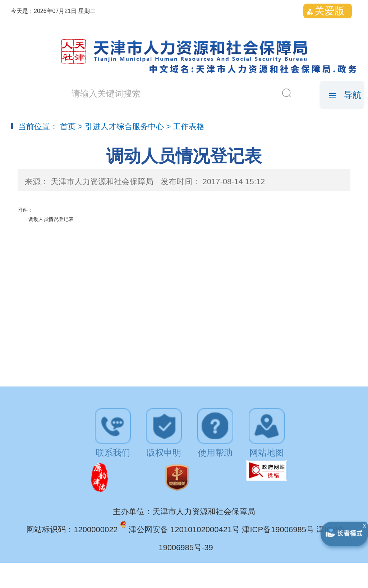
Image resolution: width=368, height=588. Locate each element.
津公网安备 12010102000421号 (185, 530)
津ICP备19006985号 (279, 530)
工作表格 (189, 126)
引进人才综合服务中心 (124, 126)
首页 (68, 126)
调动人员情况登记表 (51, 219)
